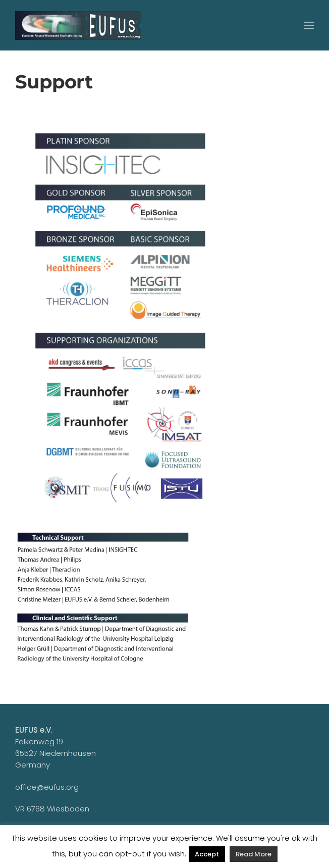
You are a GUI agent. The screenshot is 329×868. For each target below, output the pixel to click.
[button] (309, 25)
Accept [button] (207, 854)
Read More (254, 854)
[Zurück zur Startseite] (78, 25)
